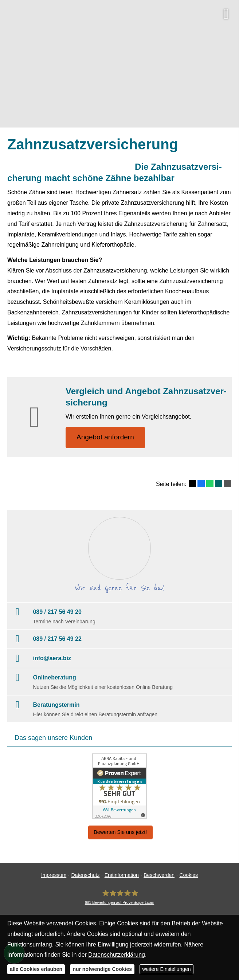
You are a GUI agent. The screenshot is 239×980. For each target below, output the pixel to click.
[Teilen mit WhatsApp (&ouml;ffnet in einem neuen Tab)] (210, 483)
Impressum (54, 875)
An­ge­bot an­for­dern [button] (105, 437)
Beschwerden (159, 875)
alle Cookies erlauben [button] (36, 969)
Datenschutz (86, 875)
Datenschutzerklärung (117, 955)
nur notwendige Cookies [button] (102, 969)
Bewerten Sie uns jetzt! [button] (120, 832)
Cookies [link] (189, 875)
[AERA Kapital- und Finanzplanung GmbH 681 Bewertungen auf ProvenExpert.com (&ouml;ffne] (120, 897)
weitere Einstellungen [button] (166, 969)
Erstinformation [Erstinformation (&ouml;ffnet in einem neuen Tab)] (122, 875)
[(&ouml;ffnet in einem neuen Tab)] (119, 787)
